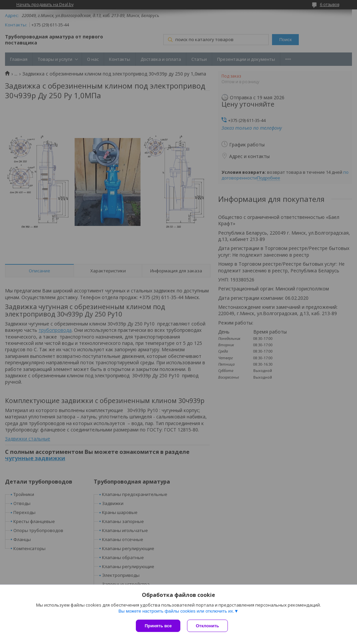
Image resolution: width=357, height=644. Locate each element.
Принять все (158, 626)
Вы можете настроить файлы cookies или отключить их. (176, 611)
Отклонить (207, 626)
